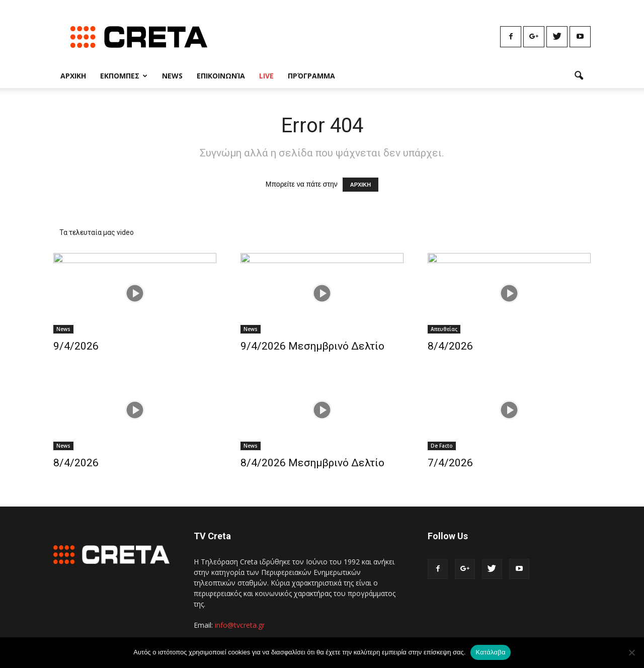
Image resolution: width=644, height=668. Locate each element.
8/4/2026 (450, 346)
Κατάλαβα (490, 652)
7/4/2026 (450, 463)
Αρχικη (73, 76)
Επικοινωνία (221, 76)
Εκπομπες (124, 76)
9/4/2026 (76, 346)
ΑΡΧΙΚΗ (361, 185)
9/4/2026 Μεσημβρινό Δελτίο (312, 346)
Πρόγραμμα (311, 76)
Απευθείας (444, 329)
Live (266, 76)
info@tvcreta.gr (240, 625)
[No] (631, 652)
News (172, 76)
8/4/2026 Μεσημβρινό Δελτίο (312, 463)
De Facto (442, 446)
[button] (579, 76)
